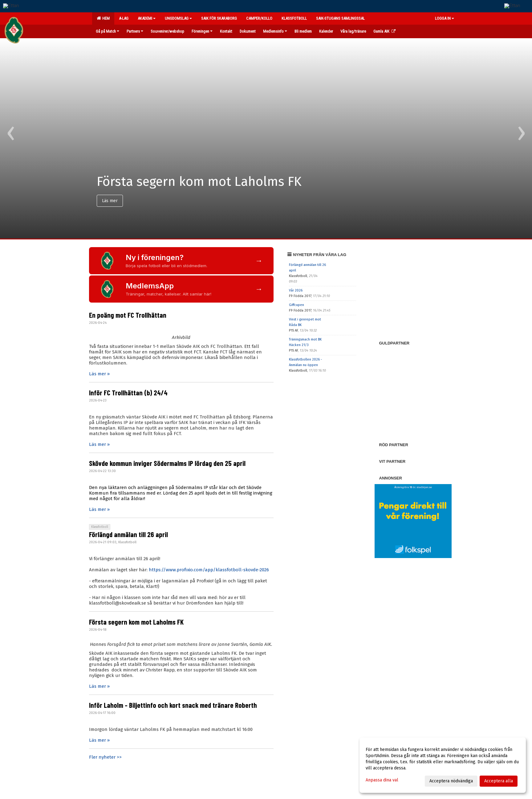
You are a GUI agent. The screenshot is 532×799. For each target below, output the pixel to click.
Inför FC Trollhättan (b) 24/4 (128, 393)
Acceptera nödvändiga (451, 781)
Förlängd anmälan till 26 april (128, 534)
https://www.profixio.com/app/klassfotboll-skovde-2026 (209, 570)
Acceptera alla (499, 781)
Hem (103, 18)
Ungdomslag (178, 18)
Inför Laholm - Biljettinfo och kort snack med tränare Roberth (173, 705)
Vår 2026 (296, 290)
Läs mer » (99, 374)
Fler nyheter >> (105, 757)
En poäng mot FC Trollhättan (128, 315)
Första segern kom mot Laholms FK (136, 622)
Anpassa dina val (382, 780)
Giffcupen (296, 305)
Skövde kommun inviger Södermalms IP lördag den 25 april (167, 463)
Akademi (147, 18)
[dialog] (443, 765)
